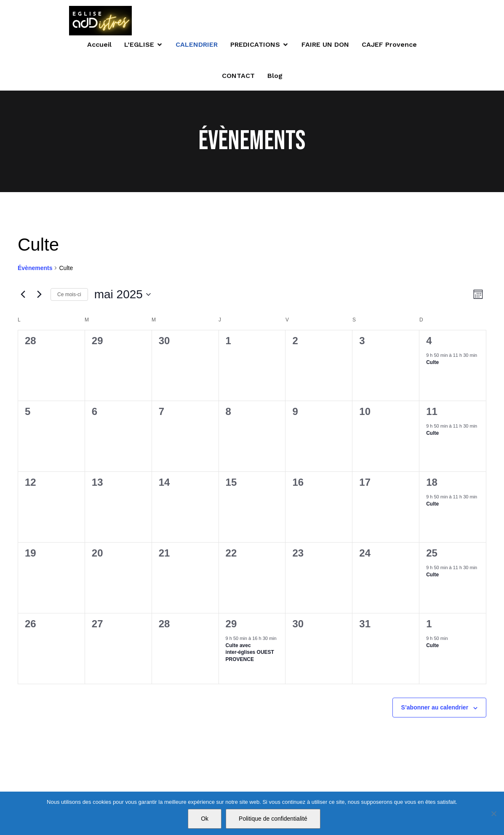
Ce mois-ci (69, 295)
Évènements (35, 269)
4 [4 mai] (429, 342)
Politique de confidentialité (273, 819)
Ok (205, 819)
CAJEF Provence (389, 45)
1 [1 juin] (429, 625)
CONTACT (238, 76)
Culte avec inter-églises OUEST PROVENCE (250, 654)
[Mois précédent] (23, 296)
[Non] (493, 814)
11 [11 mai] (432, 413)
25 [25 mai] (432, 554)
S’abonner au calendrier (435, 709)
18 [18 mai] (432, 483)
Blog (275, 76)
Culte (432, 364)
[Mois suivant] (39, 296)
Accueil (99, 45)
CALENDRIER (197, 45)
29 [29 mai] (231, 625)
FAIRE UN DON (325, 45)
